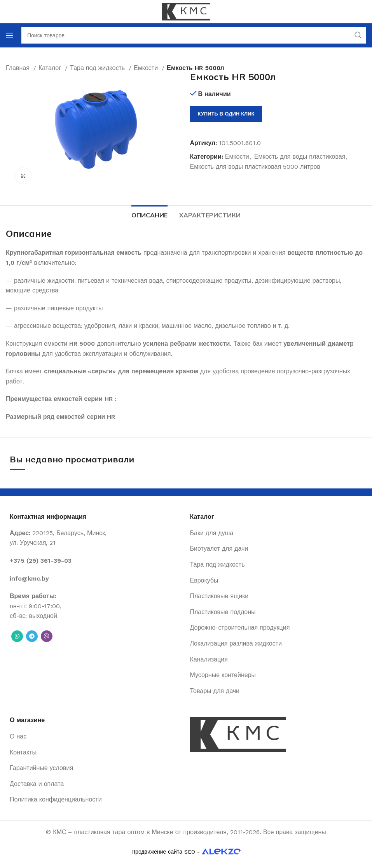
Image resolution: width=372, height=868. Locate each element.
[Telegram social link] (32, 636)
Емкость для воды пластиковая (300, 157)
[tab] (149, 214)
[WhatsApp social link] (17, 636)
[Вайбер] (47, 636)
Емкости (237, 157)
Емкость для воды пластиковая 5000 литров (255, 167)
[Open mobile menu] (10, 35)
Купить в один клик (226, 114)
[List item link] (96, 561)
